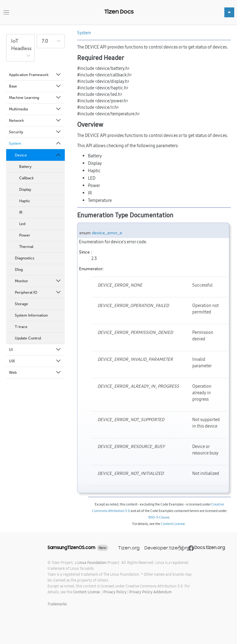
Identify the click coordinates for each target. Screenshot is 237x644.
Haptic (25, 201)
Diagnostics (25, 258)
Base (35, 86)
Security (35, 132)
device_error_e (107, 233)
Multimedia (35, 109)
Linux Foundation (92, 563)
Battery (25, 167)
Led (22, 224)
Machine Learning (35, 98)
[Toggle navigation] (6, 13)
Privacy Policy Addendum (150, 592)
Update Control (28, 338)
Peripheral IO (38, 292)
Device (38, 155)
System (35, 143)
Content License (173, 524)
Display (25, 190)
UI (35, 350)
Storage (21, 304)
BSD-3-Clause (159, 517)
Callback (26, 178)
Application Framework (35, 75)
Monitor (38, 281)
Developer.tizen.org (167, 548)
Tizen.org (129, 548)
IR (21, 212)
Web (35, 373)
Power (25, 235)
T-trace (21, 327)
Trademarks (57, 604)
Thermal (26, 247)
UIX (35, 361)
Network (35, 121)
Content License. (87, 592)
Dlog (19, 270)
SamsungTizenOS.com (71, 548)
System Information (31, 315)
